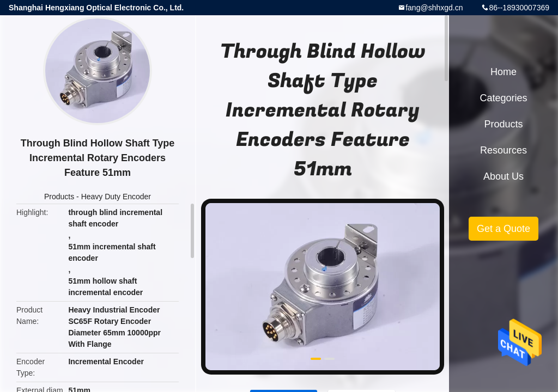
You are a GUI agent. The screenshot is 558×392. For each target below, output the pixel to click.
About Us (504, 176)
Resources (504, 150)
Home (504, 72)
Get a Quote (504, 229)
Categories (503, 98)
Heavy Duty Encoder (116, 197)
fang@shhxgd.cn (434, 8)
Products (59, 197)
